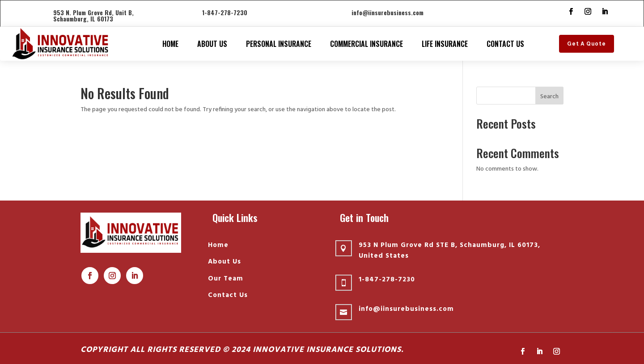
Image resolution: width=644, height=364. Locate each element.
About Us (212, 44)
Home (170, 44)
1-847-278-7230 (225, 12)
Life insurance (445, 44)
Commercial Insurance (366, 44)
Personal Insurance (279, 44)
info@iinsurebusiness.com (388, 12)
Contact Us (505, 44)
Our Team (226, 279)
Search (549, 97)
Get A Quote (587, 44)
